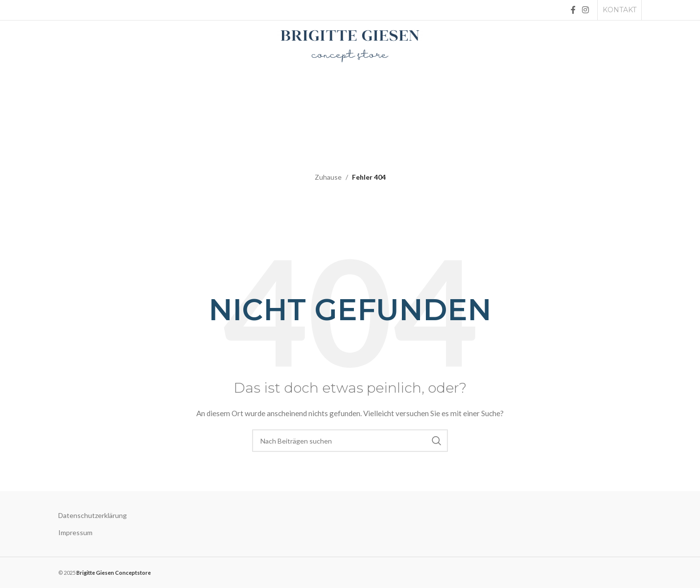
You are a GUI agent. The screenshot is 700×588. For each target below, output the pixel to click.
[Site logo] (350, 45)
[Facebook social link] (573, 10)
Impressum (75, 532)
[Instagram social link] (586, 10)
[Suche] (350, 441)
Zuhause (328, 177)
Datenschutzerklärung (93, 515)
